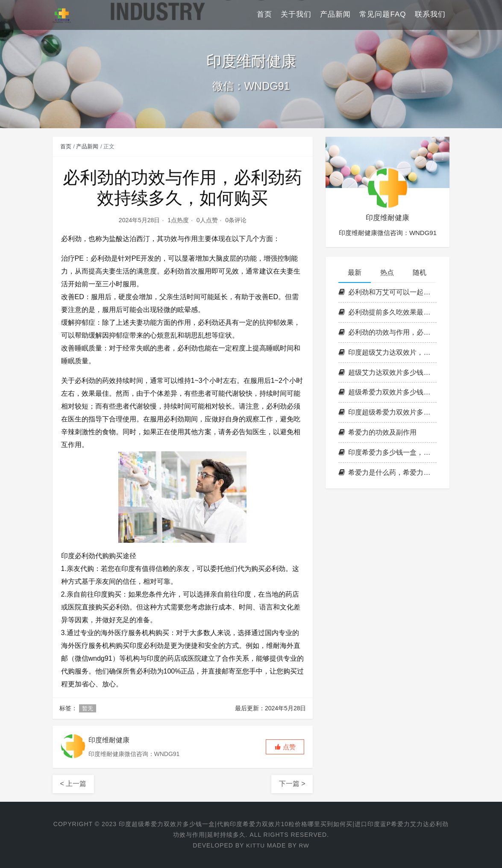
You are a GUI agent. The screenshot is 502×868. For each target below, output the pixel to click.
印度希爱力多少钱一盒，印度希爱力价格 (388, 452)
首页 (264, 15)
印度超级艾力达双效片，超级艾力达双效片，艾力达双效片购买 (388, 352)
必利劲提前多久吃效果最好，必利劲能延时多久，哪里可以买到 (388, 312)
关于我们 (296, 15)
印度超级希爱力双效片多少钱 (388, 412)
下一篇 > (292, 784)
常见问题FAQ (383, 15)
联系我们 (430, 15)
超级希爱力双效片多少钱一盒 (388, 392)
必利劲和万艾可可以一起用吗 (388, 292)
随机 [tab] (420, 272)
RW (304, 845)
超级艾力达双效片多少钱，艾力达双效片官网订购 (388, 372)
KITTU (255, 845)
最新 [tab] (355, 272)
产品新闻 (335, 15)
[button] (285, 747)
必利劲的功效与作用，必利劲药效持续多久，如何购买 (388, 332)
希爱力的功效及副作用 (377, 432)
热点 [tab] (387, 272)
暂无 (88, 708)
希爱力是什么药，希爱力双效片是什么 (388, 472)
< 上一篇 (73, 784)
